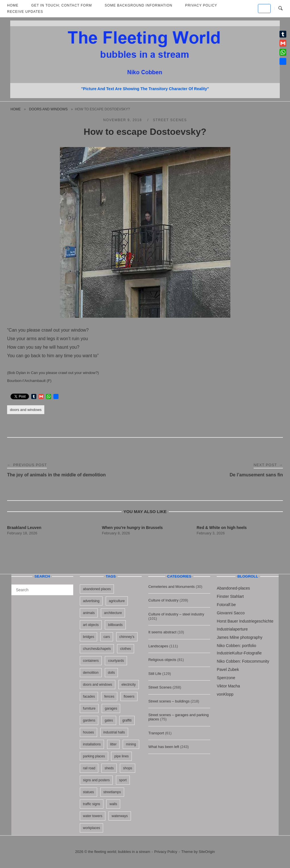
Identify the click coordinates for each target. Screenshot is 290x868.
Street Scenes (170, 120)
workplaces (91, 828)
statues (88, 792)
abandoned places (97, 589)
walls (113, 804)
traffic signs (91, 804)
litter (113, 744)
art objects (91, 625)
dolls (111, 673)
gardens (89, 720)
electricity (129, 685)
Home (16, 109)
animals (89, 613)
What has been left (164, 747)
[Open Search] (280, 9)
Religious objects (162, 660)
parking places (94, 756)
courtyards (116, 661)
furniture (89, 708)
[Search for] (42, 590)
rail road (89, 768)
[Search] (67, 587)
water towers (93, 816)
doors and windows (48, 109)
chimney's (127, 637)
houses (88, 732)
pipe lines (121, 756)
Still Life (155, 674)
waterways (120, 816)
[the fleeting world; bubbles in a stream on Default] (264, 9)
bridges (88, 637)
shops (128, 768)
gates (109, 720)
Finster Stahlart (230, 596)
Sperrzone (226, 678)
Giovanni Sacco (231, 613)
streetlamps (112, 792)
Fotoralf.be (226, 605)
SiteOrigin (207, 852)
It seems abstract (162, 632)
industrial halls (114, 732)
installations (92, 744)
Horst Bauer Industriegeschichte (245, 621)
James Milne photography (239, 637)
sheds (109, 768)
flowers (129, 697)
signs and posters (96, 780)
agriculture (117, 601)
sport (123, 780)
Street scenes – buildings (169, 701)
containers (91, 661)
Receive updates (25, 12)
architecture (113, 613)
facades (89, 697)
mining (131, 744)
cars (107, 637)
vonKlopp (225, 694)
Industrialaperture (232, 629)
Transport (156, 733)
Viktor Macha (228, 686)
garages (111, 708)
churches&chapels (97, 649)
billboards (115, 625)
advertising (91, 601)
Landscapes (158, 646)
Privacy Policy (166, 852)
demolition (91, 673)
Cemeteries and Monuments (171, 587)
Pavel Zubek (228, 669)
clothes (126, 649)
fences (109, 697)
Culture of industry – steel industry (176, 614)
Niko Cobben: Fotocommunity (243, 661)
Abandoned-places (233, 588)
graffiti (127, 720)
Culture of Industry (163, 600)
